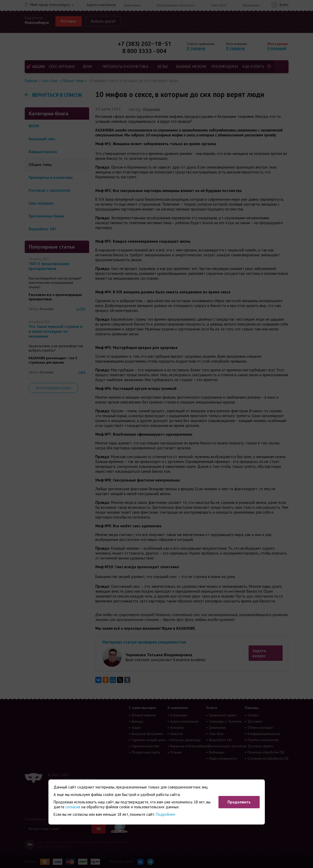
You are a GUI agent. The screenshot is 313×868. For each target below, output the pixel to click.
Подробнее (166, 814)
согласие (73, 807)
